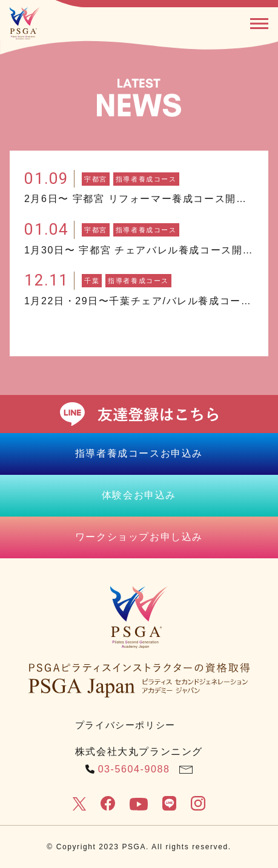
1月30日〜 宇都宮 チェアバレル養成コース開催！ (139, 250)
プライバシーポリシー (125, 725)
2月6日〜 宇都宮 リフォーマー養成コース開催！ (139, 199)
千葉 (92, 281)
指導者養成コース (146, 179)
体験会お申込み (139, 495)
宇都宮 (96, 179)
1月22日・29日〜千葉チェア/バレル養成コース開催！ (139, 301)
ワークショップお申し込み (139, 537)
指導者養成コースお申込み (139, 453)
